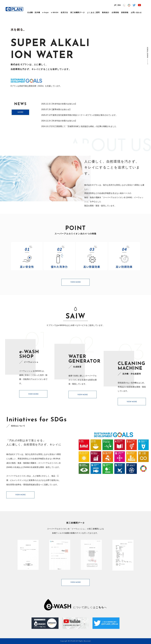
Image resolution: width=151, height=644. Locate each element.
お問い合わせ (136, 12)
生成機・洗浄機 (34, 12)
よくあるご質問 (93, 12)
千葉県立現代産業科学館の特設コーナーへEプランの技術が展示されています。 (84, 115)
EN (119, 5)
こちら (100, 607)
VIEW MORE (76, 282)
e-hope (45, 12)
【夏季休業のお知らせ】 (61, 109)
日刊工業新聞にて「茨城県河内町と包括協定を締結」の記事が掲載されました (83, 126)
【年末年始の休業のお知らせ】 (64, 104)
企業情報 (115, 12)
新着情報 (125, 12)
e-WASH (55, 12)
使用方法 (64, 12)
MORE (20, 112)
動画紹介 (106, 12)
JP (115, 5)
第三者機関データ (78, 12)
